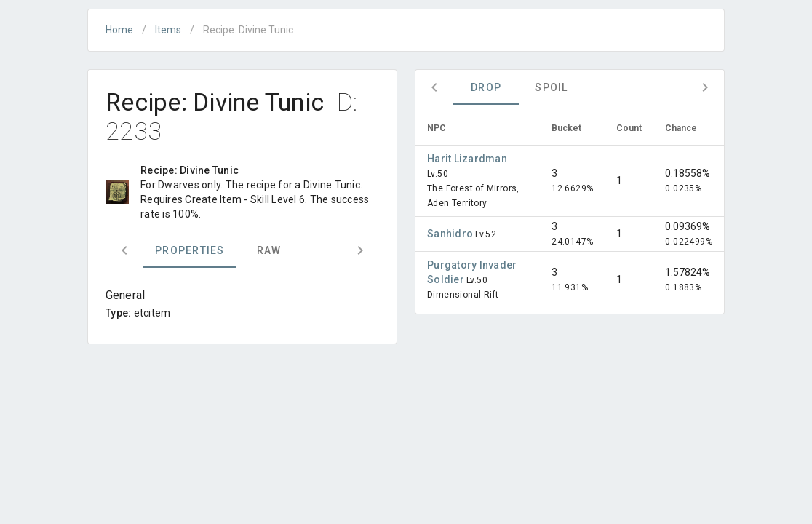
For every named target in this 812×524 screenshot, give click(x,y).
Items (168, 30)
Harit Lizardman (467, 159)
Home (119, 30)
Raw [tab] (269, 250)
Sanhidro (451, 234)
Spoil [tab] (551, 87)
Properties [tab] (190, 250)
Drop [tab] (486, 87)
